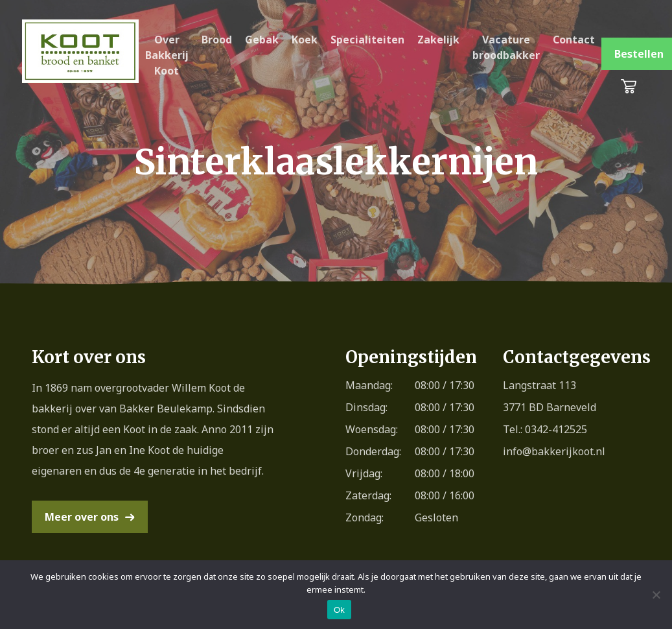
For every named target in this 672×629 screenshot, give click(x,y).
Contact (574, 40)
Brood (217, 40)
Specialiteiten (367, 40)
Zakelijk (438, 40)
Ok (339, 610)
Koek (305, 40)
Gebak (262, 40)
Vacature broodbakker (506, 47)
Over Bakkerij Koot (167, 55)
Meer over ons (82, 517)
